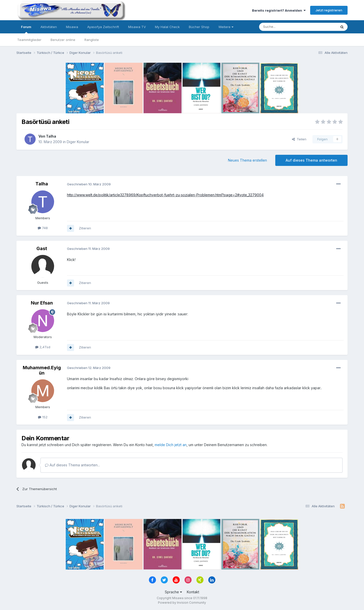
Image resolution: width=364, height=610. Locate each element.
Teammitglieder (29, 40)
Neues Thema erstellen (247, 160)
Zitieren (85, 228)
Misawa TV (137, 27)
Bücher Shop (199, 27)
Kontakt (193, 592)
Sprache (173, 592)
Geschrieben (89, 184)
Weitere (226, 27)
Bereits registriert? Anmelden (279, 10)
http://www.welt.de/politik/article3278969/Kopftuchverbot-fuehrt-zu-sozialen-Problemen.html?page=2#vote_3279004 (165, 195)
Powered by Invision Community (182, 603)
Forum (26, 29)
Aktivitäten (49, 27)
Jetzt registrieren (329, 10)
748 (43, 228)
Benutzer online (63, 40)
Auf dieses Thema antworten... (72, 465)
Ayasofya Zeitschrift (103, 27)
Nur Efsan (42, 303)
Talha (51, 136)
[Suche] (282, 27)
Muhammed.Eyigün (42, 370)
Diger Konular (78, 142)
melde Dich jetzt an (171, 445)
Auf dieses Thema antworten (311, 160)
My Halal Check (167, 27)
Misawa (72, 27)
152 (43, 417)
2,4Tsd (43, 347)
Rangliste (92, 40)
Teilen (299, 139)
